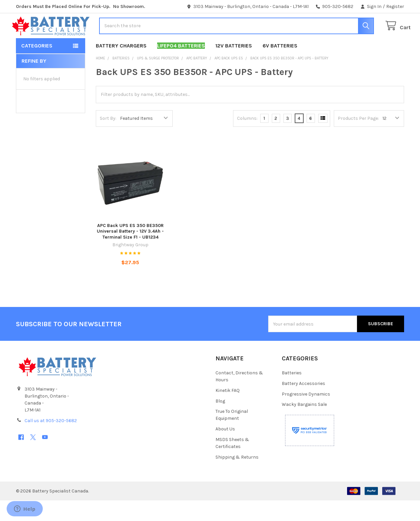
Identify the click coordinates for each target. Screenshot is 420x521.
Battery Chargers (121, 66)
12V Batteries (234, 66)
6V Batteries (280, 66)
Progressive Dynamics (306, 414)
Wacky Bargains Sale (304, 425)
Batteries (292, 393)
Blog (220, 421)
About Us (225, 449)
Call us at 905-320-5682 (51, 441)
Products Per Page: (358, 139)
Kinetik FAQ (228, 411)
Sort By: (108, 139)
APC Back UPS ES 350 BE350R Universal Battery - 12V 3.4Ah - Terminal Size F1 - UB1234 (130, 252)
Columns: (247, 139)
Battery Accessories (303, 404)
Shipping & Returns (237, 478)
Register (395, 6)
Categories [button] (37, 66)
